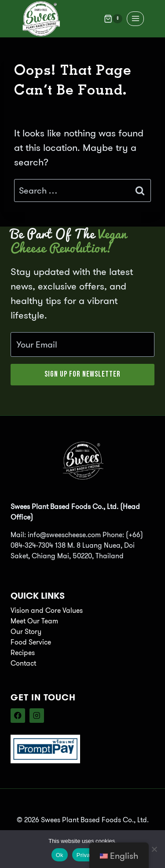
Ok (60, 855)
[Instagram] (37, 716)
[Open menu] (135, 19)
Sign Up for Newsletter (82, 374)
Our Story (26, 632)
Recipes (23, 653)
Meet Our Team (34, 621)
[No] (154, 849)
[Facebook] (18, 716)
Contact (23, 663)
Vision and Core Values (47, 610)
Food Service (31, 642)
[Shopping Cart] (113, 19)
